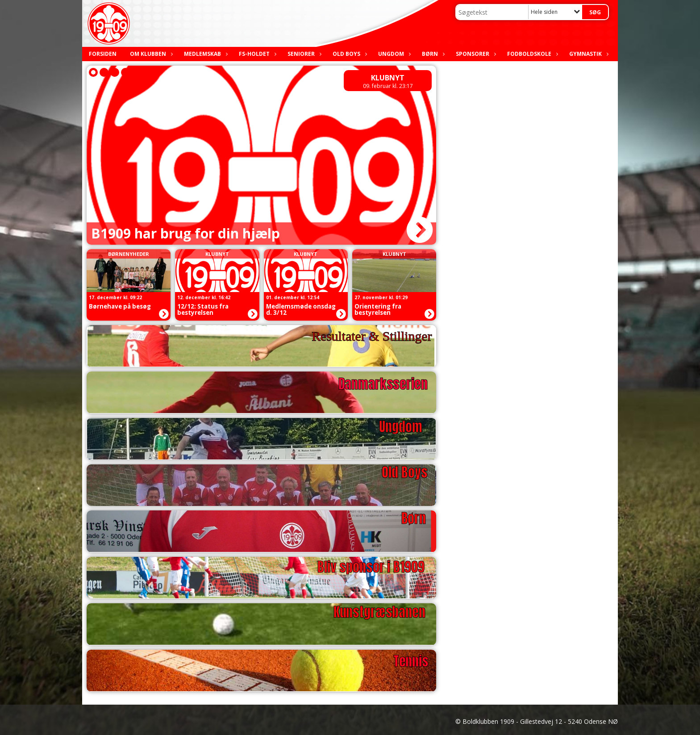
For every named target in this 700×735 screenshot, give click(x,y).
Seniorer (303, 54)
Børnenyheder (129, 254)
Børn (432, 54)
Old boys (349, 54)
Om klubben (150, 54)
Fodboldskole (531, 54)
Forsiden (103, 54)
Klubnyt (388, 78)
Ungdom (393, 54)
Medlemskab (205, 54)
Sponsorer (475, 54)
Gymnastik (588, 54)
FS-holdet (256, 54)
